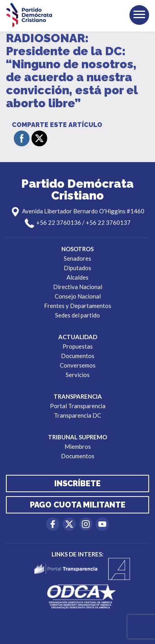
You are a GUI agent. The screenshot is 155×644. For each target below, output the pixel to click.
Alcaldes (77, 277)
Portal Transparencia (78, 406)
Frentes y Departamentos (78, 306)
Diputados (77, 268)
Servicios (78, 375)
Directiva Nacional (78, 287)
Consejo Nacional (78, 296)
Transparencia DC (77, 415)
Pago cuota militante (78, 505)
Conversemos (78, 365)
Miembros (78, 446)
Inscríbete (77, 483)
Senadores (77, 258)
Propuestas (78, 346)
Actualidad (78, 337)
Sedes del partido (77, 315)
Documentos (78, 356)
